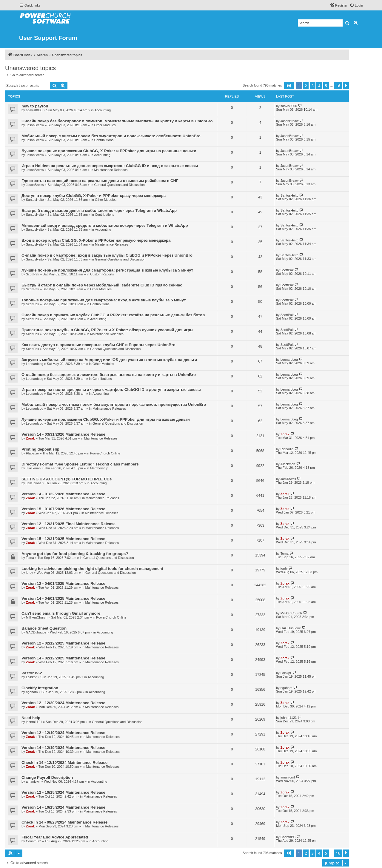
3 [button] (313, 86)
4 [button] (319, 86)
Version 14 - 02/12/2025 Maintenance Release (63, 658)
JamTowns (34, 483)
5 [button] (326, 86)
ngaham (32, 692)
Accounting (103, 110)
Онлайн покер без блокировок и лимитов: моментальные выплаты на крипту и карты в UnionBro (117, 121)
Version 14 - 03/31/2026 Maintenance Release (63, 434)
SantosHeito (35, 200)
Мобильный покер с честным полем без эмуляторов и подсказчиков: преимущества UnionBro (114, 404)
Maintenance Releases (111, 170)
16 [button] (338, 86)
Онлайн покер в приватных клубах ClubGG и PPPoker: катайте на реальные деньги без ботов (113, 315)
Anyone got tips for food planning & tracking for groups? (75, 554)
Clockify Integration (40, 688)
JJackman (33, 468)
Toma (30, 558)
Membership (99, 468)
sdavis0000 (34, 110)
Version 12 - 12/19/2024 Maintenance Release (63, 733)
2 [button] (306, 86)
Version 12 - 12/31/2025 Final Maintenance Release (68, 524)
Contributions (104, 140)
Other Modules (105, 125)
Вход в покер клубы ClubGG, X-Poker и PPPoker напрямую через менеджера (96, 240)
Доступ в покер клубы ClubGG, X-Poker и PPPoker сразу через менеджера (94, 196)
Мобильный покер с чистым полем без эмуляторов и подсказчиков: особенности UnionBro (111, 136)
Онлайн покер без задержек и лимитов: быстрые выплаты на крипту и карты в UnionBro (109, 375)
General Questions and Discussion (119, 185)
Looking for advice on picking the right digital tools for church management (92, 569)
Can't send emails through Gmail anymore (61, 613)
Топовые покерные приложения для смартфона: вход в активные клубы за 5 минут (104, 300)
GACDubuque (36, 632)
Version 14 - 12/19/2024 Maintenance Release (63, 748)
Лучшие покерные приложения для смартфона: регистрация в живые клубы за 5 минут (107, 270)
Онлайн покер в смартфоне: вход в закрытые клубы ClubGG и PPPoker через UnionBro (107, 255)
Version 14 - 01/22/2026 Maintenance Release (63, 494)
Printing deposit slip (40, 449)
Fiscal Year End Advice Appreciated (55, 837)
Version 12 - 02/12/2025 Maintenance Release (63, 643)
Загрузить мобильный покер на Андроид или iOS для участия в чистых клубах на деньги (109, 360)
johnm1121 (34, 722)
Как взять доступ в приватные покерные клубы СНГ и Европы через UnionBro (98, 345)
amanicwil (33, 781)
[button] (289, 86)
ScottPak (33, 274)
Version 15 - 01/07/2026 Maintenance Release (63, 509)
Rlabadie (32, 453)
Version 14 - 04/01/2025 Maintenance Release (63, 598)
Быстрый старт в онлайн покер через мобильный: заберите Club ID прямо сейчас (102, 285)
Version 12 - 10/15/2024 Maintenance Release (63, 792)
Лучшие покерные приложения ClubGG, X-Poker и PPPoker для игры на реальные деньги (109, 151)
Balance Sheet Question (44, 628)
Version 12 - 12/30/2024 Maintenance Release (63, 703)
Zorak (30, 438)
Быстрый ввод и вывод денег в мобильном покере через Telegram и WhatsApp (99, 211)
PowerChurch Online (105, 453)
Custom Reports (102, 274)
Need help (31, 718)
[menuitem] (356, 5)
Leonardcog (35, 364)
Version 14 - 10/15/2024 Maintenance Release (63, 807)
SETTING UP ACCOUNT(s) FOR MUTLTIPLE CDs (67, 479)
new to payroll (35, 106)
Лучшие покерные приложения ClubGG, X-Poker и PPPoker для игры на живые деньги (106, 419)
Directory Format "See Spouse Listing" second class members (80, 464)
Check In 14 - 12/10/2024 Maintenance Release (64, 763)
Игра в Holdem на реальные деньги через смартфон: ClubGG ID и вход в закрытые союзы (110, 166)
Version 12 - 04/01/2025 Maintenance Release (63, 583)
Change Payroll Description (47, 777)
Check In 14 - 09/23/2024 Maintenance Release (64, 822)
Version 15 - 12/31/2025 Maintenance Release (63, 539)
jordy (30, 573)
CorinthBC (34, 841)
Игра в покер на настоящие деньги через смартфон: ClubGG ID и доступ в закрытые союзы (111, 390)
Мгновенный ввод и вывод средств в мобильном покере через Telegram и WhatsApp (105, 225)
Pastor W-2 (32, 673)
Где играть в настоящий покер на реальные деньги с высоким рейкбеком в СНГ (100, 181)
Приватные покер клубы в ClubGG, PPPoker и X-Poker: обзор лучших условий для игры (107, 330)
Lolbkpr (31, 677)
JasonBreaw (35, 125)
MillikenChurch (37, 617)
